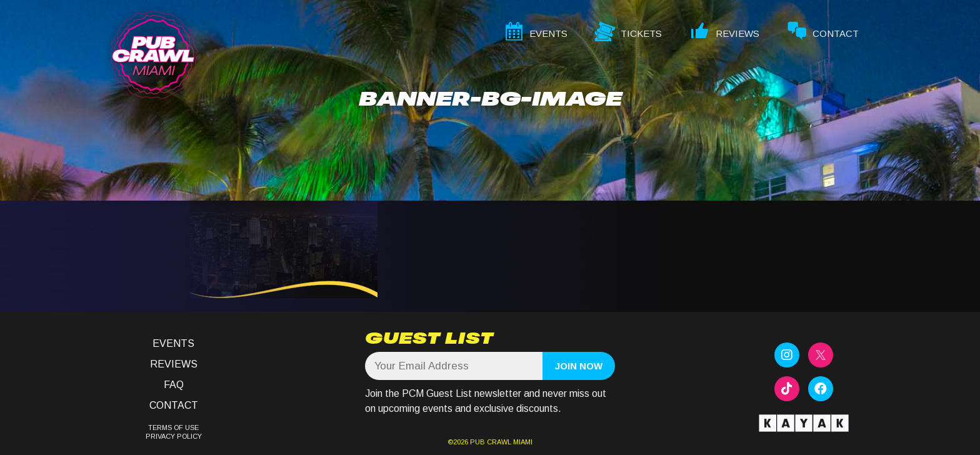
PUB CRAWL (491, 442)
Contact (174, 405)
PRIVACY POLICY (174, 436)
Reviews (174, 364)
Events (173, 343)
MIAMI (522, 442)
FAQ (174, 385)
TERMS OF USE (173, 427)
